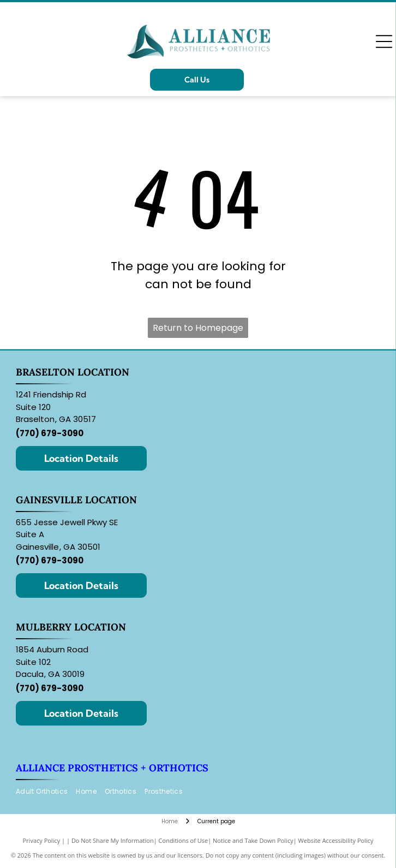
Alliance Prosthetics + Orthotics (112, 768)
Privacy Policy (42, 840)
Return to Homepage (198, 328)
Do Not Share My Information (113, 840)
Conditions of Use (184, 840)
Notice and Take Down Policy (253, 840)
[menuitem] (46, 792)
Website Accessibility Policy (336, 840)
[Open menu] (384, 41)
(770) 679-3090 (50, 433)
